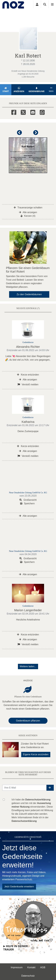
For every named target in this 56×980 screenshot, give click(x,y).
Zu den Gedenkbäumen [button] (29, 294)
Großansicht (28, 500)
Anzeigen (19, 90)
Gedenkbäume (37, 90)
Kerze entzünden (28, 375)
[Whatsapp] (42, 112)
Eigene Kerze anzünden (36, 754)
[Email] (33, 112)
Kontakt (31, 967)
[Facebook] (14, 112)
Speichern (27, 503)
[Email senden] (24, 788)
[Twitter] (23, 112)
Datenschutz (28, 976)
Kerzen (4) (28, 216)
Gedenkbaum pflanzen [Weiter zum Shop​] (28, 721)
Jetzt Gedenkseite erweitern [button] (19, 887)
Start (6, 90)
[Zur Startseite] (13, 4)
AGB (43, 967)
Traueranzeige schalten (28, 208)
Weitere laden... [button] (28, 666)
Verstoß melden (28, 384)
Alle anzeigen (28, 212)
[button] (20, 134)
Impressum (17, 967)
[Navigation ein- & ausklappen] (52, 4)
